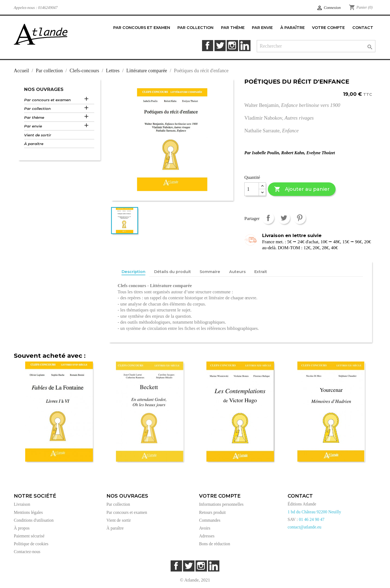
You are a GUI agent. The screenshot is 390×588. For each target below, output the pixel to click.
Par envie (33, 126)
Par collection (37, 109)
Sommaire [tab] (210, 272)
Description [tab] (134, 272)
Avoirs (205, 528)
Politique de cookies (31, 544)
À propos (22, 528)
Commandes (210, 520)
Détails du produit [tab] (173, 272)
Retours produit (212, 512)
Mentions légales (28, 512)
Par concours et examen (47, 100)
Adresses (207, 536)
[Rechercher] (316, 46)
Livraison (22, 504)
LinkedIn (245, 46)
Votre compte (220, 496)
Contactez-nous (27, 552)
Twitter (220, 46)
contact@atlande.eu (304, 527)
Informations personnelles (221, 504)
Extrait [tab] (261, 272)
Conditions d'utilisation (34, 520)
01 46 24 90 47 (312, 519)
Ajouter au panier (302, 189)
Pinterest (300, 218)
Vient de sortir (38, 135)
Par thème (34, 117)
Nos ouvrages (44, 89)
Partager (268, 218)
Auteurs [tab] (237, 272)
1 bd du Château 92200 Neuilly (314, 512)
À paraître (34, 144)
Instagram (232, 46)
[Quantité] (252, 189)
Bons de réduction (215, 544)
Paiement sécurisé (29, 536)
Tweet (284, 218)
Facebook (208, 46)
